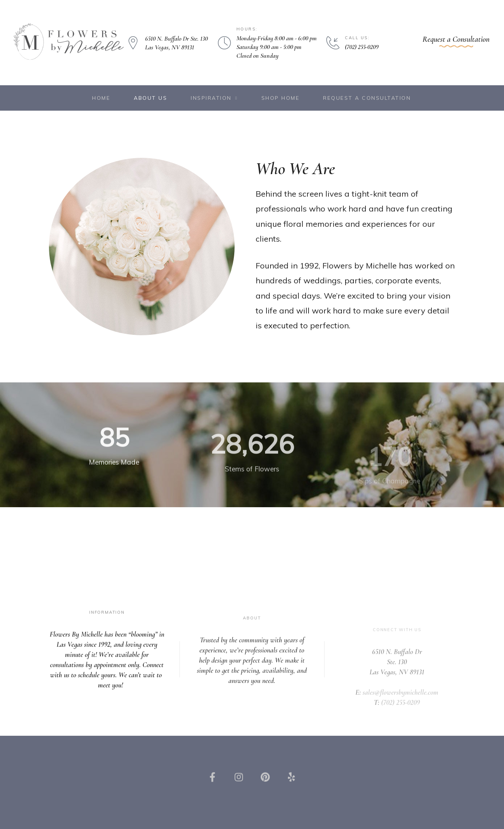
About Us (150, 98)
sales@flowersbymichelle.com (400, 708)
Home (101, 98)
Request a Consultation (367, 98)
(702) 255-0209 (400, 718)
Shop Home (281, 98)
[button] (456, 41)
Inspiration (214, 98)
